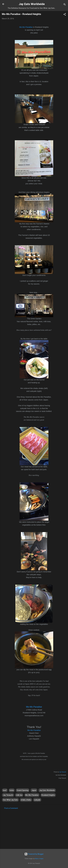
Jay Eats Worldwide (32, 4)
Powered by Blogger (34, 854)
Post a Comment (11, 808)
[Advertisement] (34, 828)
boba (12, 790)
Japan (34, 790)
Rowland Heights (48, 795)
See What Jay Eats (10, 800)
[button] (65, 15)
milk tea (19, 795)
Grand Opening (23, 790)
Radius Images (39, 859)
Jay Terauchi (63, 772)
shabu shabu (26, 800)
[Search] (65, 5)
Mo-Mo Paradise (26, 27)
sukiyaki (37, 800)
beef (5, 790)
